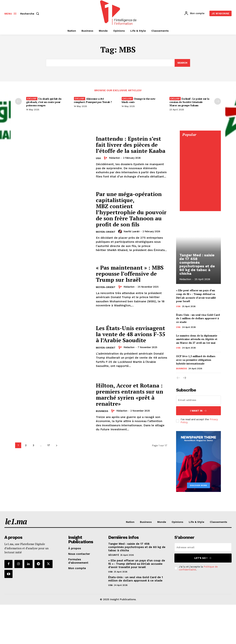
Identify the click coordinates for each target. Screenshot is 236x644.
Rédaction (114, 158)
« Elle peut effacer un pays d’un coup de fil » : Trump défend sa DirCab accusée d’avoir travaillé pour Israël (196, 296)
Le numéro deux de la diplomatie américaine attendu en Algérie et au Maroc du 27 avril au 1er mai (197, 339)
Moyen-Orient (106, 232)
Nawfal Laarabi (131, 231)
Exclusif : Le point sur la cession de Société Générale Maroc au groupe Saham (189, 102)
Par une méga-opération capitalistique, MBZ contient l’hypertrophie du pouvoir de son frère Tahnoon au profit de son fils (131, 209)
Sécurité (114, 555)
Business (102, 411)
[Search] (182, 63)
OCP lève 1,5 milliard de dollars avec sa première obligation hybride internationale (196, 360)
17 (49, 445)
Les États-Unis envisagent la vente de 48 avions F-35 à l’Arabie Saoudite (131, 334)
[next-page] (57, 445)
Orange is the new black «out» (139, 100)
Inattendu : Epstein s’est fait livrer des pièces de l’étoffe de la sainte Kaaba (131, 145)
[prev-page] (18, 101)
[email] (198, 400)
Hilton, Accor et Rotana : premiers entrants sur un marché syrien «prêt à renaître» (130, 395)
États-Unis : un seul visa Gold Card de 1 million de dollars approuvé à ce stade (198, 318)
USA (98, 158)
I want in (198, 411)
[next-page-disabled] (218, 101)
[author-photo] (106, 158)
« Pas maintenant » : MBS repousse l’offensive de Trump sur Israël (130, 274)
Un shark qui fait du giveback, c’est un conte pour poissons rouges (44, 102)
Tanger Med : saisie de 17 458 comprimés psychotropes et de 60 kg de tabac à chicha (197, 264)
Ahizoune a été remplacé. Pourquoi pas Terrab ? (93, 100)
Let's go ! (203, 558)
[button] (30, 14)
